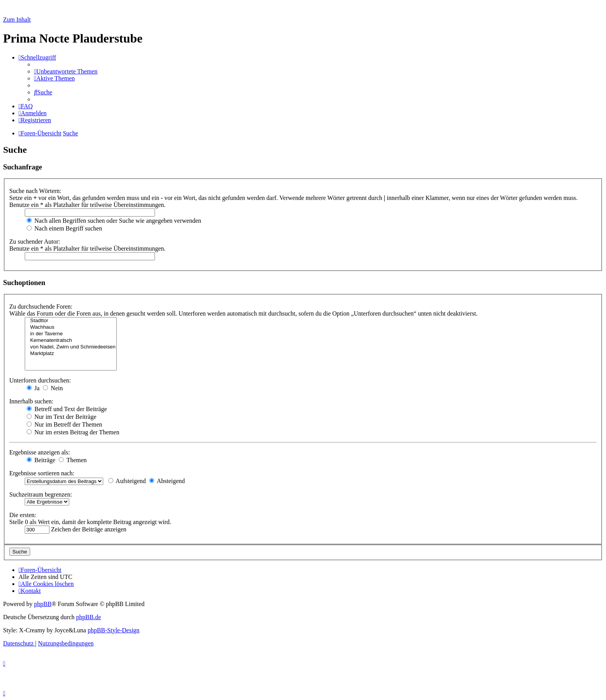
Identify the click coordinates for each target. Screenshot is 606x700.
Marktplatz (71, 354)
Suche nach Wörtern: (35, 191)
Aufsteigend (127, 481)
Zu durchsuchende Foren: (41, 306)
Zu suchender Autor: (35, 242)
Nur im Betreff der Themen (64, 424)
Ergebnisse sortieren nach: (42, 473)
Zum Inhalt (17, 20)
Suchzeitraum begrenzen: (41, 494)
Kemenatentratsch (71, 341)
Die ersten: (23, 515)
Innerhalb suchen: (31, 401)
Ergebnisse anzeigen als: (40, 452)
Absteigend (167, 481)
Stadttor (71, 321)
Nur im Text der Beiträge (61, 417)
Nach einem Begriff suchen (64, 228)
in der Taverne (71, 334)
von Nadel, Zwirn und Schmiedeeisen (71, 347)
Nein (53, 388)
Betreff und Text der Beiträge (67, 409)
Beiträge (41, 460)
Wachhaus (71, 327)
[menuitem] (66, 71)
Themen (73, 460)
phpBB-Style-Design (114, 630)
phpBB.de (89, 617)
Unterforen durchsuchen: (40, 380)
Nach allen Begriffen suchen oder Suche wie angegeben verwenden (114, 221)
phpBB (43, 604)
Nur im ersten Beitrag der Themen (73, 432)
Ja (33, 388)
